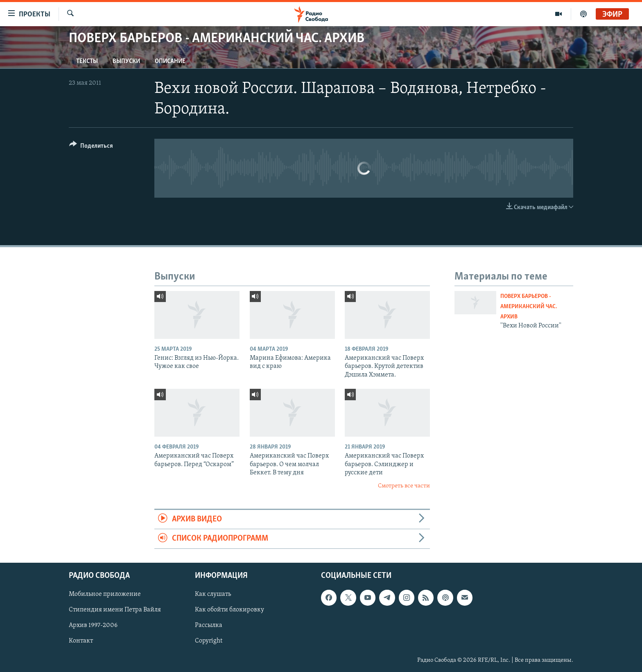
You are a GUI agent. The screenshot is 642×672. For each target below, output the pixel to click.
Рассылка (209, 625)
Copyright (209, 641)
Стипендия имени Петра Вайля (115, 610)
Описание (170, 61)
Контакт (81, 641)
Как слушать (213, 594)
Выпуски (126, 61)
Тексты (87, 61)
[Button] (91, 147)
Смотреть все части (404, 486)
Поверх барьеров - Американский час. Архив (529, 307)
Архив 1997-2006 (93, 625)
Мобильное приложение (105, 594)
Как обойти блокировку (229, 610)
